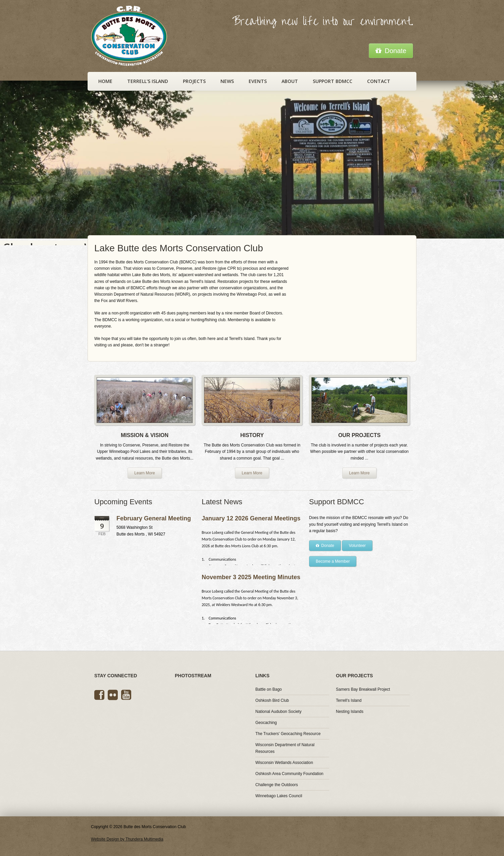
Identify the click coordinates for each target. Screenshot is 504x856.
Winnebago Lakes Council (279, 796)
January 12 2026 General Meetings (251, 518)
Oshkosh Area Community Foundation (289, 774)
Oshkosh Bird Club (272, 700)
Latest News (222, 502)
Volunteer (357, 546)
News (227, 81)
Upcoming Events (123, 502)
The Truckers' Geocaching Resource (288, 734)
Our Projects (354, 676)
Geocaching (266, 723)
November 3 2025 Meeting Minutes (251, 577)
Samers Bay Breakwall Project (363, 689)
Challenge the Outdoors (277, 785)
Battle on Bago (269, 689)
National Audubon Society (278, 712)
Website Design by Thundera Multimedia (127, 839)
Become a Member (333, 561)
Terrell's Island (148, 81)
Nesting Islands (350, 712)
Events (258, 81)
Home (105, 81)
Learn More (144, 473)
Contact (379, 81)
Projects (194, 81)
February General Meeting (154, 518)
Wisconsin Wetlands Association (284, 763)
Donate (391, 51)
